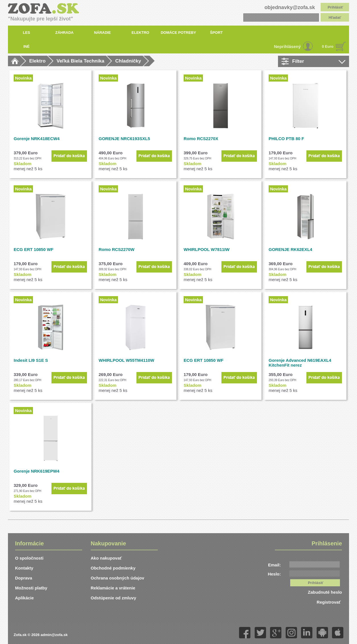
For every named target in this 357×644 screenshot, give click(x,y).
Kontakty (24, 568)
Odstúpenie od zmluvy (113, 598)
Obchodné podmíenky (113, 568)
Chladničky (128, 61)
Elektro (38, 61)
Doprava (24, 578)
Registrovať (329, 602)
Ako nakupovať (106, 558)
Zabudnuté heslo (325, 592)
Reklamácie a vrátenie (113, 588)
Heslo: (274, 574)
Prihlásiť (336, 7)
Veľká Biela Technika (80, 61)
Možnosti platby (31, 588)
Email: (274, 565)
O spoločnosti (29, 558)
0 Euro (328, 46)
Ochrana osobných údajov (117, 578)
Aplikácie (24, 598)
